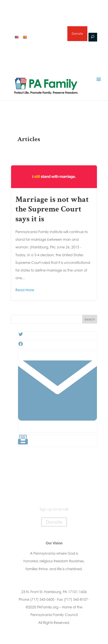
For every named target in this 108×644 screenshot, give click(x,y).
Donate (77, 34)
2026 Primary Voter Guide (38, 26)
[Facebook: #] (21, 345)
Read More (25, 290)
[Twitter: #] (21, 336)
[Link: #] (58, 429)
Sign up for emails (47, 37)
